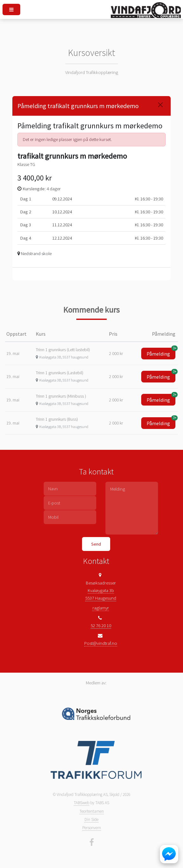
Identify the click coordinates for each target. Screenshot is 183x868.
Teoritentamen (92, 811)
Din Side (91, 819)
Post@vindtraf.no (101, 643)
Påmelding (161, 352)
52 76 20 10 (101, 626)
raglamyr (101, 608)
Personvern (92, 828)
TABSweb (82, 803)
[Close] (160, 105)
